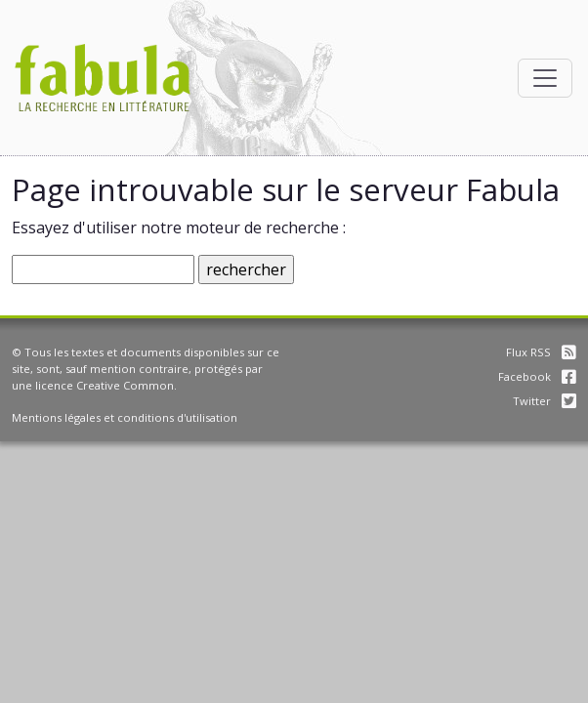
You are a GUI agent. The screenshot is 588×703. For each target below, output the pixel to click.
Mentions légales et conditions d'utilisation (125, 417)
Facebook (537, 376)
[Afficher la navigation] (545, 78)
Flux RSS (541, 352)
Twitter (545, 401)
